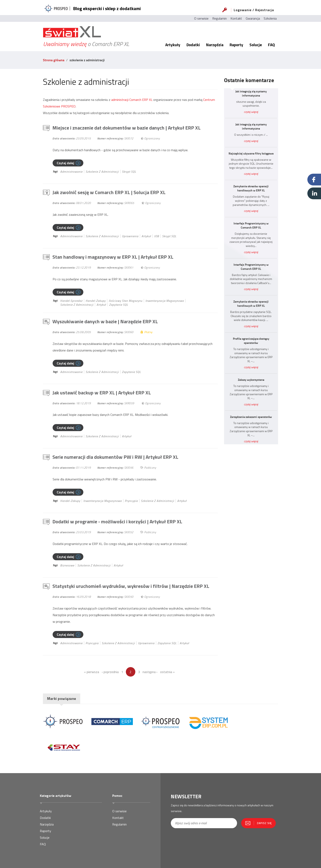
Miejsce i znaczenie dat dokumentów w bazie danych (126, 128)
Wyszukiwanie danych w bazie (105, 321)
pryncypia (131, 501)
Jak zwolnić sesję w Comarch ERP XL (109, 192)
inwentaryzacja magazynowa (165, 301)
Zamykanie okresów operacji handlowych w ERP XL (251, 188)
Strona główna (54, 60)
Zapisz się (264, 823)
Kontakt (236, 18)
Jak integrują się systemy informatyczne (251, 93)
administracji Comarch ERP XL (132, 100)
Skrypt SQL (129, 172)
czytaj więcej (251, 112)
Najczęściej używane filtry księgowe (251, 153)
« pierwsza (91, 672)
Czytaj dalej (65, 163)
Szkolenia (270, 18)
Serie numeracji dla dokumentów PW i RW (115, 457)
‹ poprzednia (110, 672)
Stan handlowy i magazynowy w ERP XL (113, 257)
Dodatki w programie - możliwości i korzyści (117, 521)
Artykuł (146, 236)
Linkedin (314, 193)
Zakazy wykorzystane (251, 380)
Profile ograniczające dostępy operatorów (251, 341)
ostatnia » (167, 672)
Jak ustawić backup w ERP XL (102, 393)
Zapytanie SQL (119, 305)
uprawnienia (130, 236)
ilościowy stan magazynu (126, 301)
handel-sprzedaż (71, 301)
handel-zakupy (96, 301)
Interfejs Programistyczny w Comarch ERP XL (251, 225)
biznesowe (67, 565)
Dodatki (193, 45)
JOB (157, 236)
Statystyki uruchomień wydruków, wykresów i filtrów (131, 586)
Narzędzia (215, 45)
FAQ (271, 45)
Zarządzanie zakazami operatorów (251, 417)
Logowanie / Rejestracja (254, 10)
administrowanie (71, 172)
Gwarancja (253, 18)
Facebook (314, 180)
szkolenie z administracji (102, 172)
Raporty (236, 45)
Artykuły (173, 45)
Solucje (256, 45)
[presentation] (195, 842)
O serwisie (201, 18)
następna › (150, 672)
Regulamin (220, 18)
